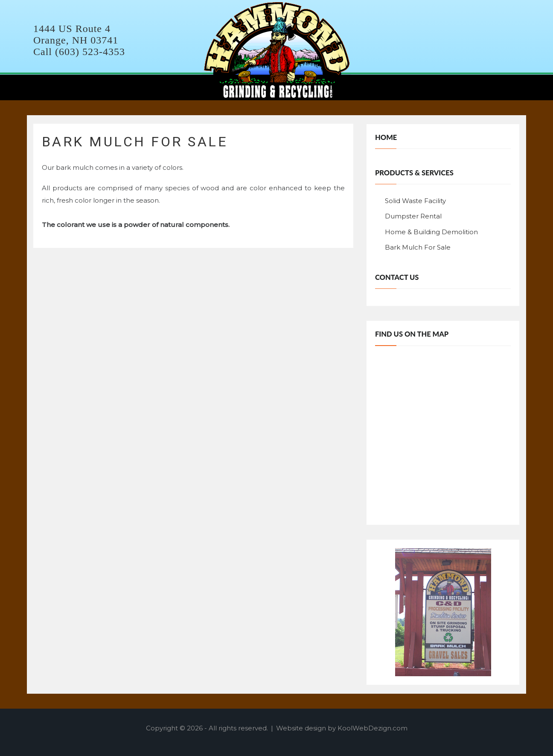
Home (386, 137)
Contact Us (397, 277)
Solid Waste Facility (415, 201)
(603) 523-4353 (90, 52)
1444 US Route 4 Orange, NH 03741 (76, 34)
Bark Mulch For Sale (418, 247)
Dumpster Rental (413, 216)
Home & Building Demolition (431, 232)
